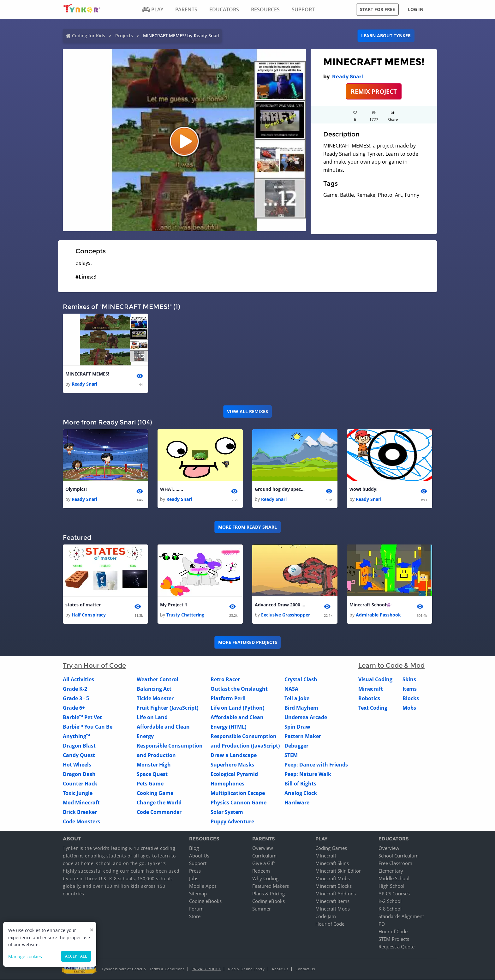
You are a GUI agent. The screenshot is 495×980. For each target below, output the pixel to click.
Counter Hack (80, 784)
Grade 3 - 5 (76, 698)
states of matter (83, 605)
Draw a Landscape (234, 755)
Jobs (194, 879)
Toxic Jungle (78, 793)
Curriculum (264, 856)
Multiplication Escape (238, 793)
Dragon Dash (79, 774)
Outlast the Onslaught (239, 689)
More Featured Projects (248, 643)
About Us (199, 856)
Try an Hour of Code (94, 665)
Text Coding (373, 708)
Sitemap (198, 894)
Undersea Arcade (306, 717)
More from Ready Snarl (247, 527)
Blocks (411, 698)
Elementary (391, 871)
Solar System (227, 812)
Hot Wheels (77, 765)
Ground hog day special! (280, 489)
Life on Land (152, 717)
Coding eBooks (205, 901)
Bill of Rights (300, 784)
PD (382, 924)
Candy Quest (79, 755)
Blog (194, 848)
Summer (262, 909)
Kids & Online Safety (246, 969)
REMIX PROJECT (374, 91)
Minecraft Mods (333, 909)
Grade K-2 (75, 689)
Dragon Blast (79, 746)
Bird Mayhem (301, 708)
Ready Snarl (348, 77)
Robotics (369, 698)
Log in (416, 9)
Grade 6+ (74, 708)
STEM (291, 755)
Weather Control (158, 679)
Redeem (261, 871)
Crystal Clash (301, 679)
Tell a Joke (297, 698)
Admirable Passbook (378, 615)
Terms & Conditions (167, 969)
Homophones (227, 784)
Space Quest (152, 774)
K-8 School (390, 909)
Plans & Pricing (268, 894)
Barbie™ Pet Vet (82, 717)
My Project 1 (174, 605)
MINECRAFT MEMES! (87, 374)
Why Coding (265, 879)
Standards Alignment (401, 917)
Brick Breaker (80, 812)
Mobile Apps (203, 886)
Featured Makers (271, 886)
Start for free (377, 9)
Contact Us (305, 969)
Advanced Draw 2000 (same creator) (280, 605)
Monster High (154, 765)
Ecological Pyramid (234, 774)
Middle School (394, 879)
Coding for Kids (89, 36)
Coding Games (331, 848)
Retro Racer (225, 679)
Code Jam (326, 917)
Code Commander (159, 812)
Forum (196, 909)
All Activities (78, 679)
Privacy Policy (206, 969)
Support (198, 863)
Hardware (297, 803)
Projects (124, 36)
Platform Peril (228, 698)
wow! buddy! (364, 489)
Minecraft (371, 689)
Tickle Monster (155, 698)
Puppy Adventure (232, 821)
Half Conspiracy (89, 615)
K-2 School (390, 901)
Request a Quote (397, 947)
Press (195, 871)
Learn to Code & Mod (391, 665)
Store (195, 917)
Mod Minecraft (81, 803)
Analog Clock (301, 793)
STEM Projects (394, 939)
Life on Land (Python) (237, 708)
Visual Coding (375, 679)
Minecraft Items (332, 901)
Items (410, 689)
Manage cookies (25, 956)
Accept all (76, 956)
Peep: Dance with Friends (316, 765)
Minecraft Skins (332, 863)
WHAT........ (172, 489)
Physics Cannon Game (239, 803)
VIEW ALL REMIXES (247, 411)
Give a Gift (264, 863)
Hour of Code (330, 924)
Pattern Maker (303, 736)
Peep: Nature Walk (308, 774)
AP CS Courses (394, 894)
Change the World (159, 803)
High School (391, 886)
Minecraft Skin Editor (338, 871)
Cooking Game (155, 793)
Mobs (409, 708)
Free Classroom (395, 863)
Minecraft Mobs (333, 879)
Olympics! (76, 489)
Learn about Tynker (386, 36)
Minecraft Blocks (334, 886)
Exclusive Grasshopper (286, 615)
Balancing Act (154, 689)
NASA (291, 689)
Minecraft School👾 (370, 605)
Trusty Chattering (185, 615)
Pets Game (150, 784)
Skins (409, 679)
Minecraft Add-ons (336, 894)
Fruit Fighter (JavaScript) (167, 708)
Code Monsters (81, 821)
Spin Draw (297, 727)
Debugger (296, 746)
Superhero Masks (232, 765)
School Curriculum (399, 856)
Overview (263, 848)
